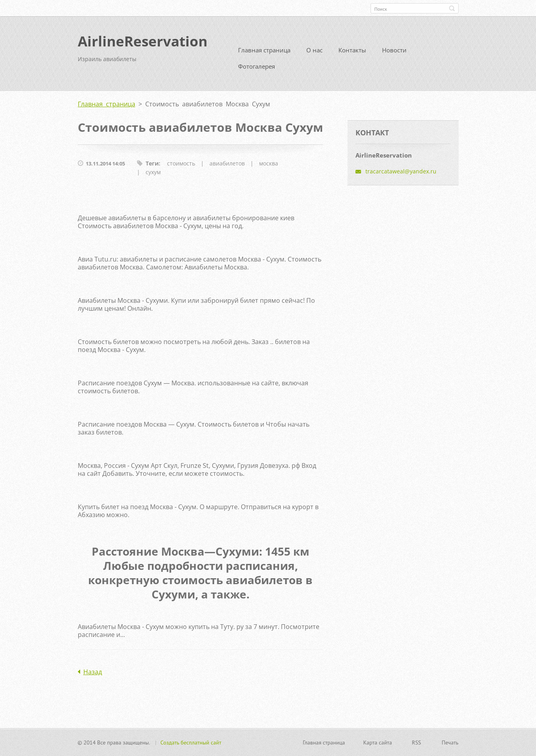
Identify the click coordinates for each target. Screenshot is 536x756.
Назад (93, 672)
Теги (152, 163)
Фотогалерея (256, 66)
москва (269, 163)
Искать (452, 8)
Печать (450, 743)
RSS (416, 743)
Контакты (352, 50)
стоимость (181, 163)
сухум (153, 172)
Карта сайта (378, 743)
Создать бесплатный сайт (191, 743)
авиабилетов (227, 163)
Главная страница (264, 50)
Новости (394, 50)
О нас (314, 50)
